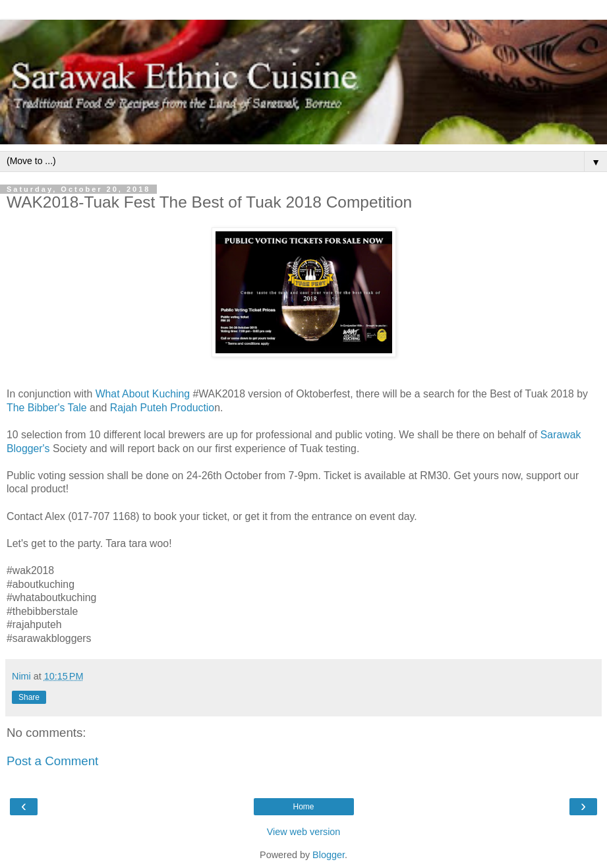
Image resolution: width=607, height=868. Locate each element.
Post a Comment (52, 761)
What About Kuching (144, 394)
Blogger (329, 855)
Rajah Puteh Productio (162, 408)
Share (29, 697)
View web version (304, 832)
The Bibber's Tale (47, 408)
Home (303, 807)
